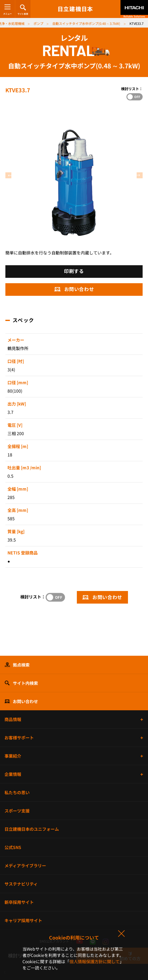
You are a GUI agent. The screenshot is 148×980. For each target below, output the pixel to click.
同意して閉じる (121, 934)
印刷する (74, 271)
